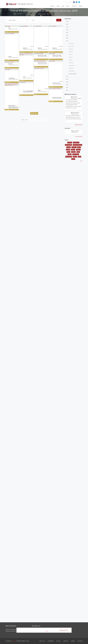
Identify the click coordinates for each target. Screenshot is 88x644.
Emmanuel (74, 97)
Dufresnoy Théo (75, 113)
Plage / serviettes (33, 129)
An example (80, 641)
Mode (78, 152)
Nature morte (76, 154)
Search (59, 20)
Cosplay (68, 147)
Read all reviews (79, 125)
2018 (67, 77)
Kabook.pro (14, 641)
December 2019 (72, 74)
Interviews (74, 6)
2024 (67, 27)
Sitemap (73, 641)
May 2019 (71, 55)
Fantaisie (43, 102)
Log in (66, 2)
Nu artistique (12, 64)
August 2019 (71, 63)
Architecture (76, 143)
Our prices (59, 641)
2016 (67, 82)
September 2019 (72, 66)
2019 (67, 41)
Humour (73, 150)
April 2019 (71, 52)
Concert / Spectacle (77, 145)
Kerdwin (43, 111)
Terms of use (42, 641)
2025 (67, 24)
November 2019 (72, 71)
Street (73, 159)
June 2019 (71, 57)
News (63, 6)
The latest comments (79, 136)
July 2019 (71, 60)
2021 (67, 35)
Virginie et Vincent (75, 131)
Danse (79, 147)
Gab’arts (12, 122)
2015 (67, 85)
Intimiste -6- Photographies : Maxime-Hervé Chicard (12, 160)
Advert (58, 6)
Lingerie (78, 150)
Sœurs (33, 38)
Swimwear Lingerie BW (46, 173)
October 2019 (71, 68)
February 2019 (71, 46)
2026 (67, 21)
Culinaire (74, 147)
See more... (34, 113)
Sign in (70, 2)
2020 (67, 38)
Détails (68, 150)
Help (68, 6)
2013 (67, 90)
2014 (67, 88)
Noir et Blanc (69, 157)
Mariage (73, 152)
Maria (9, 140)
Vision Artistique (33, 100)
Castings (81, 6)
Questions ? (66, 641)
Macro (68, 152)
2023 (67, 30)
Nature (9, 26)
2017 (67, 79)
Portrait (20, 154)
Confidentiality (51, 641)
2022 (67, 32)
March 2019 (71, 49)
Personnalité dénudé (34, 109)
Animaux (70, 143)
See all (81, 161)
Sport (79, 157)
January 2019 (71, 44)
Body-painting (68, 145)
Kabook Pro (64, 630)
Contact (47, 631)
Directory (53, 6)
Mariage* (22, 28)
